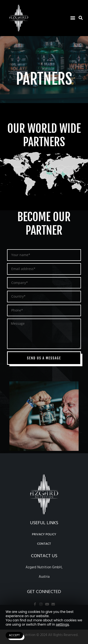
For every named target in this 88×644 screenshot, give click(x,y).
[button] (73, 18)
